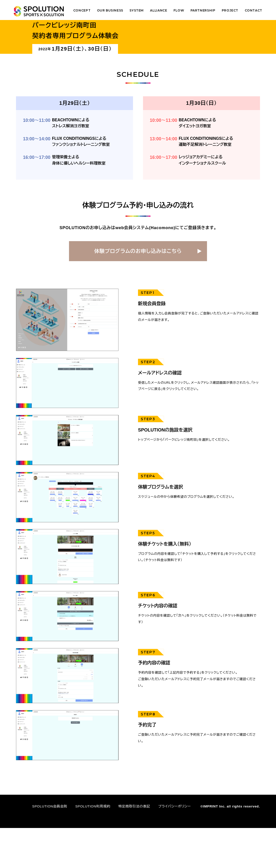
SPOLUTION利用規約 (93, 846)
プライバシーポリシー (175, 846)
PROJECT (230, 11)
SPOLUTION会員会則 (50, 846)
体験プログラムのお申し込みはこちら (138, 291)
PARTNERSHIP (203, 11)
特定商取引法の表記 (134, 846)
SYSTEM (137, 11)
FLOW (179, 11)
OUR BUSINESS (110, 11)
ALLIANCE (158, 11)
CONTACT (253, 11)
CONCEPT (82, 11)
